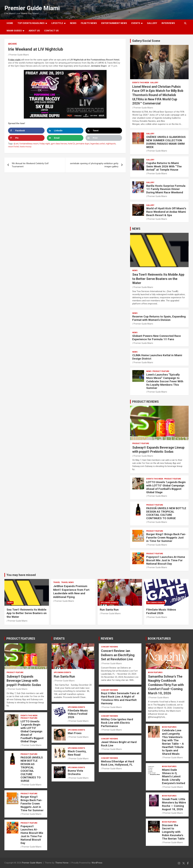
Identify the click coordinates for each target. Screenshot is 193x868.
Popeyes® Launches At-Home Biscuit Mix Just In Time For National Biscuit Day (166, 560)
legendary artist (98, 144)
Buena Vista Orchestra (75, 772)
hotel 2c (72, 144)
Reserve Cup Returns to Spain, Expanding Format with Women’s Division (159, 318)
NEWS (73, 23)
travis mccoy (26, 147)
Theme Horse (62, 863)
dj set (16, 144)
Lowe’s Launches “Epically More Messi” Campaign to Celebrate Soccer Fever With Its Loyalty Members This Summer (165, 381)
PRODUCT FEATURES (21, 639)
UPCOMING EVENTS (109, 603)
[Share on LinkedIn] (65, 131)
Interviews (168, 23)
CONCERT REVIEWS (109, 647)
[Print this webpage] (104, 138)
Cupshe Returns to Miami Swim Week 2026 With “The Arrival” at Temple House (164, 166)
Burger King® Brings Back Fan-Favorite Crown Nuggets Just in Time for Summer (166, 538)
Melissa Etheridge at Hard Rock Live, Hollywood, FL (118, 763)
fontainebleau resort (29, 144)
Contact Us (51, 31)
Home (10, 23)
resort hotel (13, 147)
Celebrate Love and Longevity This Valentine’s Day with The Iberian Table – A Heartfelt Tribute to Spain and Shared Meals (173, 742)
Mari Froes (75, 733)
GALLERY (152, 23)
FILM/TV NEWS (89, 23)
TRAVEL (57, 582)
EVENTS (136, 23)
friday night (45, 144)
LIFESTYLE (57, 23)
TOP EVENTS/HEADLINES (31, 23)
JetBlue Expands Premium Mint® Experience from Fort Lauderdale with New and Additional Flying (71, 592)
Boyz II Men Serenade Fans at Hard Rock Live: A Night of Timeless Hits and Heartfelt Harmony (120, 698)
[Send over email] (65, 138)
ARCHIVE (12, 44)
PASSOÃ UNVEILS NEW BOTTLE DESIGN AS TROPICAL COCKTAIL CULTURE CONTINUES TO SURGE (166, 513)
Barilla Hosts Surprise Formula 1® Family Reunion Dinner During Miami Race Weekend (166, 189)
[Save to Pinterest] (26, 138)
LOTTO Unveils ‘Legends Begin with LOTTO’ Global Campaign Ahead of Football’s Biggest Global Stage (166, 487)
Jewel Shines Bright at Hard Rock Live (119, 744)
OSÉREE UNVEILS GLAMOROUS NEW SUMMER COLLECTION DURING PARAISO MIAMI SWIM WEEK (166, 142)
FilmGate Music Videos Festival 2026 (161, 611)
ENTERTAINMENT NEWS (114, 23)
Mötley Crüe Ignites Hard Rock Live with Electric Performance (117, 723)
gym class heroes (59, 144)
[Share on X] (104, 131)
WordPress (97, 863)
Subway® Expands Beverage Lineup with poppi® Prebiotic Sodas (24, 681)
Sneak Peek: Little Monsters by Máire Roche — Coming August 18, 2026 (174, 804)
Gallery (154, 83)
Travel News (67, 582)
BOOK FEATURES (159, 639)
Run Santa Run (109, 610)
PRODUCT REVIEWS (145, 402)
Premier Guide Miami (32, 8)
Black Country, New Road (77, 753)
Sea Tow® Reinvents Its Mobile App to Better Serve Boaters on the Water (158, 279)
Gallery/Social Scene (146, 41)
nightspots (111, 144)
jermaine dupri (83, 144)
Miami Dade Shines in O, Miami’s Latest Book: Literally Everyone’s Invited (174, 776)
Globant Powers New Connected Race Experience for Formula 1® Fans (157, 338)
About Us (34, 31)
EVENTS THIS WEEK (141, 83)
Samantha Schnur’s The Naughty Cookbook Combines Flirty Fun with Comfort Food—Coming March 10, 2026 (166, 685)
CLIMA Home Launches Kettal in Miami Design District (157, 357)
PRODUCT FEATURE (161, 371)
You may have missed (21, 575)
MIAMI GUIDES (14, 31)
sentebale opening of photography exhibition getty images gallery (94, 165)
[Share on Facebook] (26, 131)
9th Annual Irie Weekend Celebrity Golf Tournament (30, 165)
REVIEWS (107, 639)
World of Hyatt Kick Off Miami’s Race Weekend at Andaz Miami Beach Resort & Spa (166, 212)
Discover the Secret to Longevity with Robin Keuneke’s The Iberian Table (173, 832)
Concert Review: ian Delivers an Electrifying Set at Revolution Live (118, 655)
